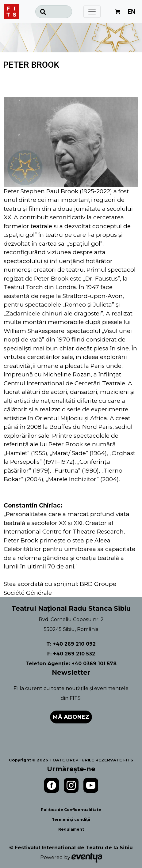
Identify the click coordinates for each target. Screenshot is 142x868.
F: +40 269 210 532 (71, 654)
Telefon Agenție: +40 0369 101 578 (71, 664)
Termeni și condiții (71, 819)
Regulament (71, 829)
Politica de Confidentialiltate (71, 810)
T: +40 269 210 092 (71, 644)
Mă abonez (71, 717)
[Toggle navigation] (92, 12)
